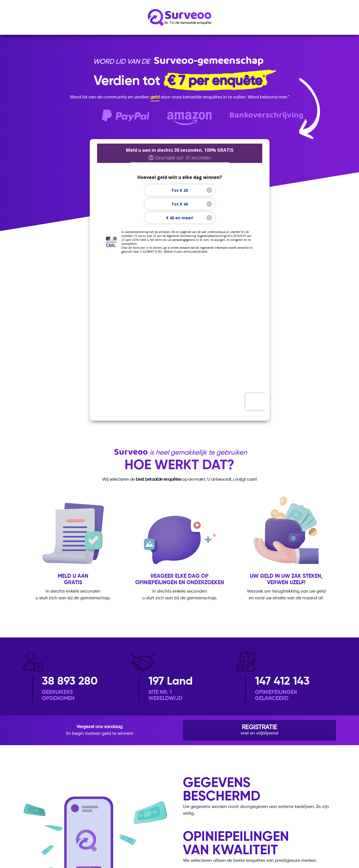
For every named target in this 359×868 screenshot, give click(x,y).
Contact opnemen (267, 815)
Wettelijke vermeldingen (219, 815)
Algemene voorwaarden (166, 815)
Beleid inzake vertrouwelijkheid (105, 815)
